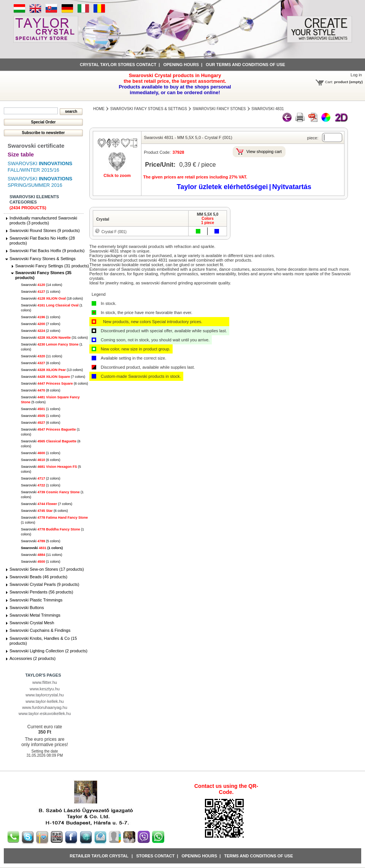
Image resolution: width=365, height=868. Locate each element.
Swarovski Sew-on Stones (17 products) (47, 569)
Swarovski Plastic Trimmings (36, 600)
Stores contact (155, 856)
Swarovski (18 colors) (52, 298)
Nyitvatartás (292, 187)
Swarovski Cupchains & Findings (40, 630)
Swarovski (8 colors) (41, 390)
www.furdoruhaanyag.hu (45, 707)
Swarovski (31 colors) (54, 338)
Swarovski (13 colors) (52, 370)
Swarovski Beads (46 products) (38, 577)
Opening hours (181, 65)
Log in (356, 75)
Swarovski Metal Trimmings (35, 615)
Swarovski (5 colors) (41, 541)
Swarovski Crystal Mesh (32, 623)
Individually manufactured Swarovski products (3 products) (43, 220)
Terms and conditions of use (258, 856)
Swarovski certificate (36, 146)
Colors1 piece (208, 221)
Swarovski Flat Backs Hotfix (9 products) (47, 251)
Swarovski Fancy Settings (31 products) (52, 266)
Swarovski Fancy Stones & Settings (43, 259)
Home (99, 109)
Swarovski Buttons (27, 608)
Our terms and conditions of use (245, 65)
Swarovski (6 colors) (41, 363)
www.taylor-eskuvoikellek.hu (45, 713)
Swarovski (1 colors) (41, 292)
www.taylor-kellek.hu (44, 701)
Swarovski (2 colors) (41, 331)
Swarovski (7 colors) (41, 324)
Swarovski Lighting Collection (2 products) (48, 651)
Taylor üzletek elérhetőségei (222, 187)
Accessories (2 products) (33, 658)
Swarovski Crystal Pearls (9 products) (44, 584)
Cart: (329, 82)
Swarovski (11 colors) (42, 356)
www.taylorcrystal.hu (44, 695)
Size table (21, 154)
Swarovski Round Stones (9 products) (45, 230)
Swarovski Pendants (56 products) (41, 592)
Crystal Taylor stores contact (118, 65)
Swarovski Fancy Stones (219, 109)
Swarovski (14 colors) (42, 285)
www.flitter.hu (45, 682)
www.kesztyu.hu (45, 689)
